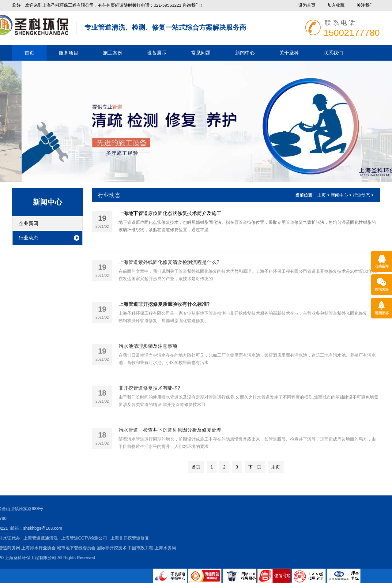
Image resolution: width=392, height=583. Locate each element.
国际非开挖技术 (16, 548)
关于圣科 (289, 53)
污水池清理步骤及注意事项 (148, 361)
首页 (29, 53)
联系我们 (333, 53)
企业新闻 (28, 223)
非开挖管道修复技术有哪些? (149, 403)
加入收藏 (336, 5)
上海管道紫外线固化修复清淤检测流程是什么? (169, 277)
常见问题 (201, 53)
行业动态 (28, 238)
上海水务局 (70, 548)
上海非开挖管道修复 (34, 538)
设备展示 (157, 53)
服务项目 (69, 53)
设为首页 (307, 5)
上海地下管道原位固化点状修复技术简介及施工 (170, 214)
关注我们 (365, 5)
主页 (322, 195)
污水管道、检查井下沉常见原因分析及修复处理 (170, 445)
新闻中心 (245, 53)
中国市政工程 (45, 548)
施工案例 (113, 53)
